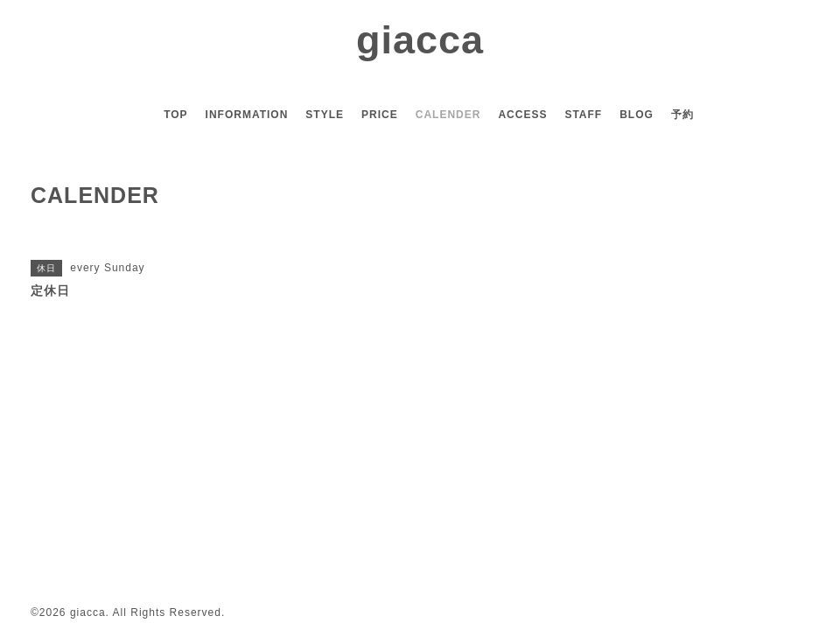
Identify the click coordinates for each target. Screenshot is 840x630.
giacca (420, 40)
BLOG (637, 115)
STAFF (583, 115)
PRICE (380, 115)
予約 (682, 115)
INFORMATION (247, 115)
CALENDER (448, 115)
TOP (175, 115)
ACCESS (522, 115)
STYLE (325, 115)
